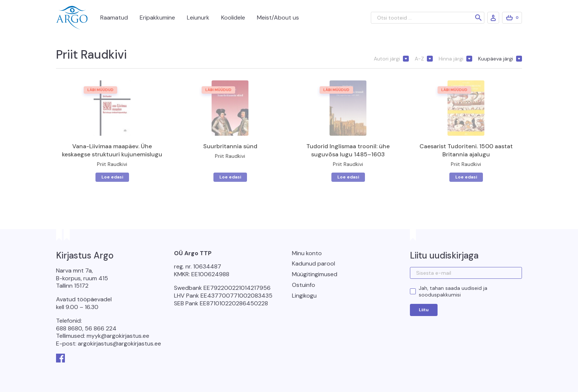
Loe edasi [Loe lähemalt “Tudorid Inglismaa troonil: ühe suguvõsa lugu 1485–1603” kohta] (348, 177)
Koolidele (233, 18)
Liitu (424, 310)
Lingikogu (304, 296)
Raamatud (114, 18)
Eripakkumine (157, 18)
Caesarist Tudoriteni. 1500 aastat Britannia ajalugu (466, 150)
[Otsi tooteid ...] (428, 18)
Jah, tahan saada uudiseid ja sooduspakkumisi (453, 291)
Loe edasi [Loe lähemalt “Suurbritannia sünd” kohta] (230, 177)
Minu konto (307, 253)
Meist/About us (278, 18)
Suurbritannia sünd (230, 146)
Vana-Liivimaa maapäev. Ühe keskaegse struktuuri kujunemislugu (112, 150)
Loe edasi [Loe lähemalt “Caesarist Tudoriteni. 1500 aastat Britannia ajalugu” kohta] (466, 177)
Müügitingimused (315, 274)
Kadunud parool (314, 263)
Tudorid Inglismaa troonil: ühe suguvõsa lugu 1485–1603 (348, 150)
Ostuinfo (304, 285)
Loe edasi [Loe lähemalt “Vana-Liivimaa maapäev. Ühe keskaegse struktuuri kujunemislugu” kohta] (112, 177)
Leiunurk (198, 18)
